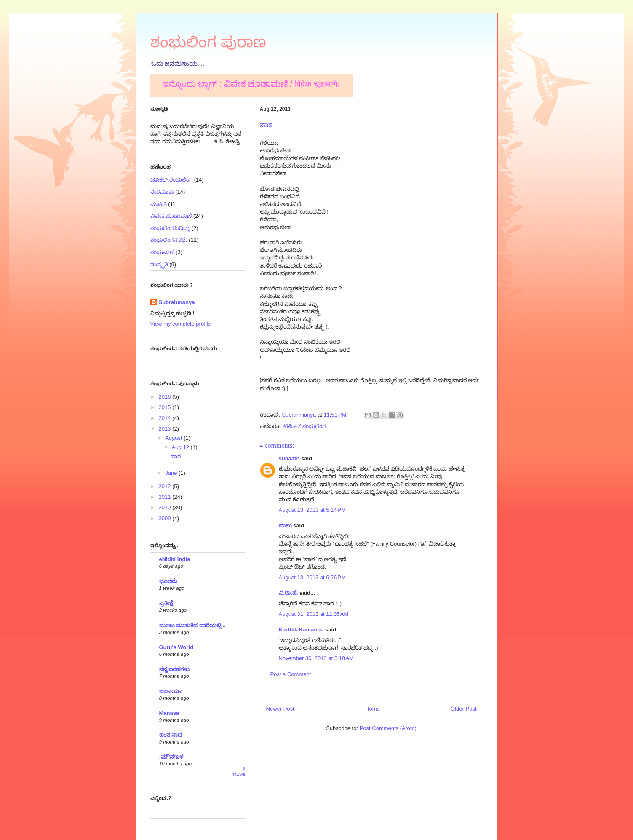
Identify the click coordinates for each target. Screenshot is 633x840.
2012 (166, 486)
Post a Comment (291, 674)
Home (373, 709)
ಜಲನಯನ (171, 691)
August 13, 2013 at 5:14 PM (312, 510)
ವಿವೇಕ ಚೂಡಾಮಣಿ (171, 216)
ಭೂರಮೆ (168, 581)
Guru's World (176, 647)
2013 (166, 429)
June (172, 473)
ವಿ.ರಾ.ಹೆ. (288, 593)
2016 (166, 397)
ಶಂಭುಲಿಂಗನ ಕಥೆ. (169, 240)
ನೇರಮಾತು (162, 192)
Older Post (463, 709)
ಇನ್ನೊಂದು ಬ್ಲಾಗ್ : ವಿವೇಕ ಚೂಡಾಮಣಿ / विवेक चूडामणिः (251, 84)
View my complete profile (181, 324)
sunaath (289, 459)
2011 (166, 497)
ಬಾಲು (285, 526)
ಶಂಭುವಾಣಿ (162, 252)
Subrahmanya (177, 302)
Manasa (169, 713)
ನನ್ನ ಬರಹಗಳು (175, 669)
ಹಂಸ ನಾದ (171, 735)
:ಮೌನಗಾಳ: (172, 757)
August (174, 438)
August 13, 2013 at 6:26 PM (312, 577)
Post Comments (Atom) (388, 728)
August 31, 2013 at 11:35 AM (314, 614)
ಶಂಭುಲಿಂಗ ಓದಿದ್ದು (170, 228)
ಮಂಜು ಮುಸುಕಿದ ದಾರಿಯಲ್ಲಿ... (192, 625)
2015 (166, 407)
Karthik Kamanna (301, 630)
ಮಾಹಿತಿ (159, 204)
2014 (166, 418)
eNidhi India (175, 559)
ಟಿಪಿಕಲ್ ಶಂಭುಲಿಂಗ (305, 426)
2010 (166, 507)
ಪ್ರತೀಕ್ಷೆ (166, 603)
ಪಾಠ (176, 456)
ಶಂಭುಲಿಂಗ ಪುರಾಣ (208, 42)
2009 (166, 518)
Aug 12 (181, 447)
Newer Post (280, 709)
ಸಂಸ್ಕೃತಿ (159, 264)
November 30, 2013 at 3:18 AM (316, 658)
